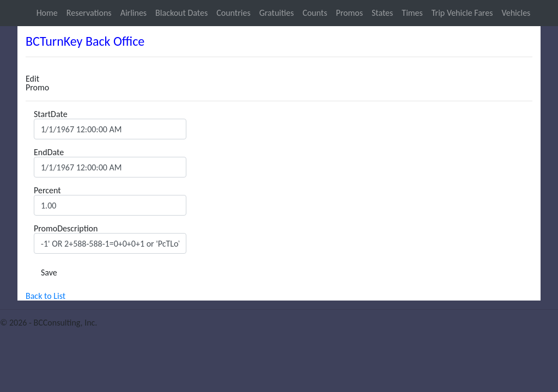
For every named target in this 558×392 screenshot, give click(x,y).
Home (47, 13)
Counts (315, 13)
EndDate (49, 152)
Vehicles (516, 13)
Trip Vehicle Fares (462, 13)
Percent (47, 191)
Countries (233, 13)
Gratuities (277, 13)
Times (412, 13)
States (382, 13)
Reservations (89, 13)
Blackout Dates (181, 13)
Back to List (46, 296)
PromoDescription (66, 229)
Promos (349, 13)
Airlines (134, 13)
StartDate (51, 114)
